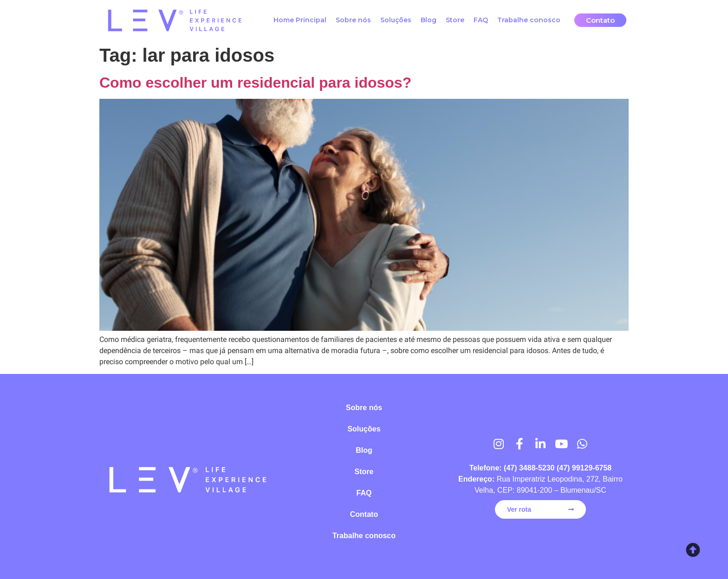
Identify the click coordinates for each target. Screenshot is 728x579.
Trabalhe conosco (529, 20)
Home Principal (300, 20)
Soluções (396, 20)
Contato (364, 514)
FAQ (481, 20)
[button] (600, 20)
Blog (429, 20)
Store (455, 20)
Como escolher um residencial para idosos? (255, 83)
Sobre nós (353, 20)
